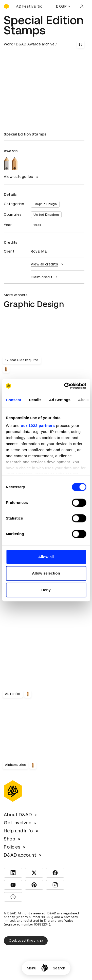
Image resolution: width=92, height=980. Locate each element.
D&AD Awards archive (35, 44)
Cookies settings (26, 941)
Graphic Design (45, 204)
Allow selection (46, 573)
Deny (46, 590)
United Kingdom (46, 215)
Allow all (46, 557)
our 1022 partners (38, 426)
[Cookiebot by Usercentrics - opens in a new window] (65, 386)
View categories (22, 177)
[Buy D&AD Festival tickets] (29, 6)
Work (8, 44)
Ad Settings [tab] (60, 400)
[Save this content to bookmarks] (81, 44)
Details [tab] (35, 400)
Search (59, 968)
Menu (32, 968)
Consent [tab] (14, 400)
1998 (37, 225)
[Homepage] (45, 968)
